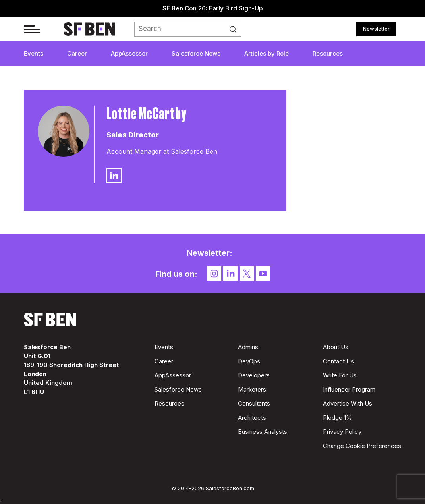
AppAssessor (129, 53)
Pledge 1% (337, 418)
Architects (252, 418)
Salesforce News (196, 53)
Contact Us (338, 361)
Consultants (254, 403)
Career (77, 53)
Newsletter (376, 29)
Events (34, 53)
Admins (248, 347)
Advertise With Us (348, 403)
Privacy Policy (342, 432)
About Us (336, 347)
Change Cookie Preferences (362, 446)
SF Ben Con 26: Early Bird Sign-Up (213, 8)
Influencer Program (349, 389)
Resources (328, 53)
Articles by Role (267, 53)
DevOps (249, 361)
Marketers (252, 389)
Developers (254, 375)
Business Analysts (263, 432)
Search (235, 29)
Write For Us (340, 375)
